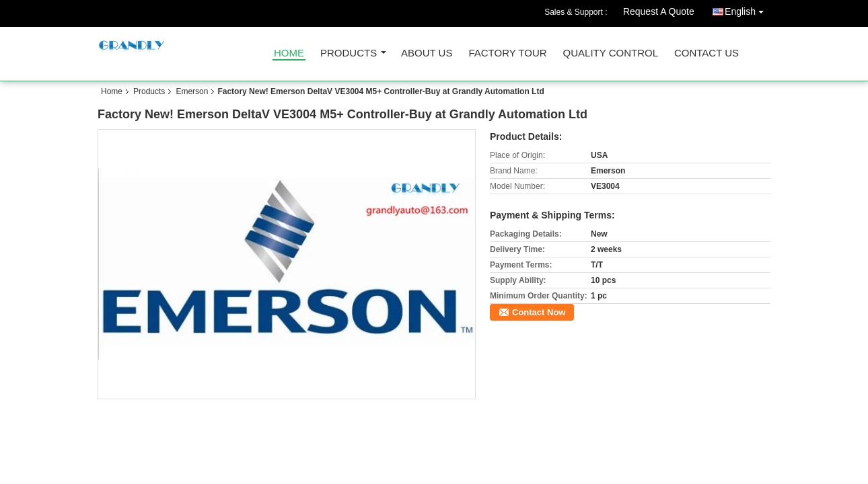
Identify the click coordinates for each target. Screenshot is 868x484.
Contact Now (539, 312)
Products (349, 53)
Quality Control (611, 53)
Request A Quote (659, 11)
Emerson (192, 91)
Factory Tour (507, 53)
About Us (427, 53)
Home (289, 53)
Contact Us (707, 53)
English (748, 9)
